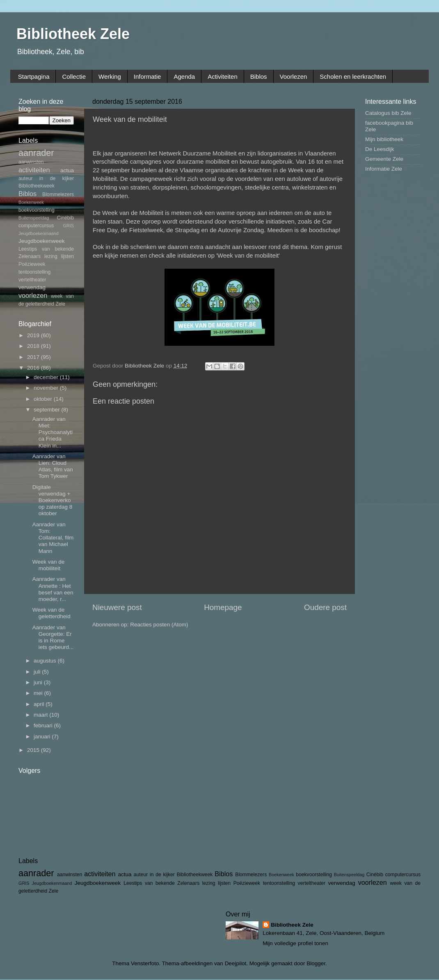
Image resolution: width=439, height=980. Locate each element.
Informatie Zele (384, 169)
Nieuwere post (117, 607)
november (47, 388)
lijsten (67, 256)
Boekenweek (31, 202)
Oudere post (325, 607)
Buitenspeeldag (34, 218)
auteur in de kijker (46, 178)
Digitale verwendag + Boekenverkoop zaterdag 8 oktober (53, 500)
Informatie (147, 77)
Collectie (74, 77)
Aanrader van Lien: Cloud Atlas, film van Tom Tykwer (53, 466)
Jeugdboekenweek (42, 241)
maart (41, 715)
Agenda (184, 77)
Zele (60, 304)
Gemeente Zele (384, 159)
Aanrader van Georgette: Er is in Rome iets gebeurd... (53, 637)
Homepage (223, 607)
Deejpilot (236, 963)
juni (39, 682)
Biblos (259, 77)
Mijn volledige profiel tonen (295, 943)
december (47, 377)
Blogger (316, 963)
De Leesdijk (380, 149)
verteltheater (32, 280)
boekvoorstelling (37, 210)
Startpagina (34, 77)
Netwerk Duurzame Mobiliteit (198, 153)
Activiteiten (223, 77)
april (40, 704)
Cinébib (65, 218)
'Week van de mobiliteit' (248, 256)
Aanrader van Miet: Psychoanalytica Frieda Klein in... (53, 432)
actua (67, 170)
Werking (110, 77)
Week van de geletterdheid (51, 613)
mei (39, 693)
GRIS (69, 226)
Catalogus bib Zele (388, 113)
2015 (34, 750)
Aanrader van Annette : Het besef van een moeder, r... (53, 589)
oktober (44, 399)
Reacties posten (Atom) (159, 625)
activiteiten (34, 170)
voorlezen (33, 295)
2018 (34, 346)
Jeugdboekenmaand (39, 233)
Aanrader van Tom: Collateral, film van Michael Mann (53, 538)
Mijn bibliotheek (384, 139)
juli (38, 672)
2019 (34, 335)
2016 (34, 368)
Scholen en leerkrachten (353, 77)
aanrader (36, 153)
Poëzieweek (32, 264)
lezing (51, 256)
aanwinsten (31, 162)
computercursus (36, 226)
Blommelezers (58, 194)
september (48, 410)
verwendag (32, 287)
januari (43, 737)
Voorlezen (294, 77)
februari (44, 725)
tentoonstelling (34, 272)
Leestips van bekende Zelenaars (161, 883)
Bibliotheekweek (37, 186)
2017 (34, 357)
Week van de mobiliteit (49, 565)
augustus (46, 661)
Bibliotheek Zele (73, 34)
